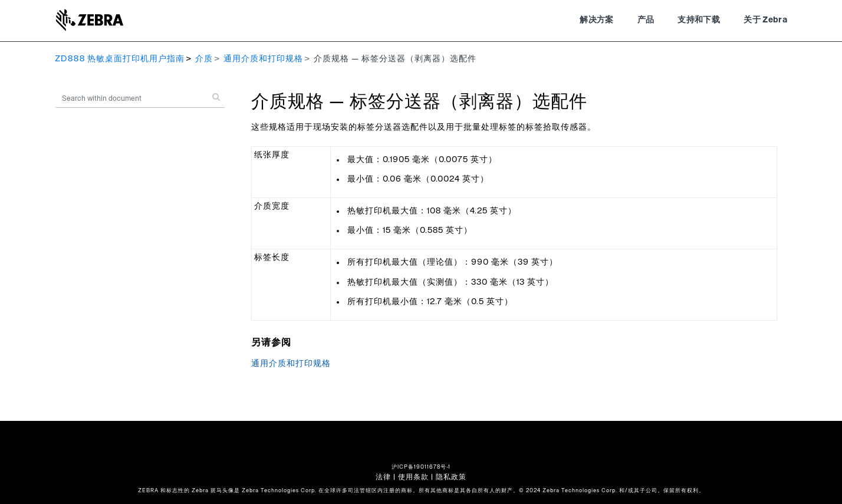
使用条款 (413, 477)
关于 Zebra (765, 20)
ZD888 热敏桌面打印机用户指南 (120, 59)
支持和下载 (699, 20)
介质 (204, 59)
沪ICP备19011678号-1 (421, 467)
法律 (383, 477)
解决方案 (596, 20)
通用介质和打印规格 (263, 59)
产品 (646, 20)
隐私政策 (451, 477)
